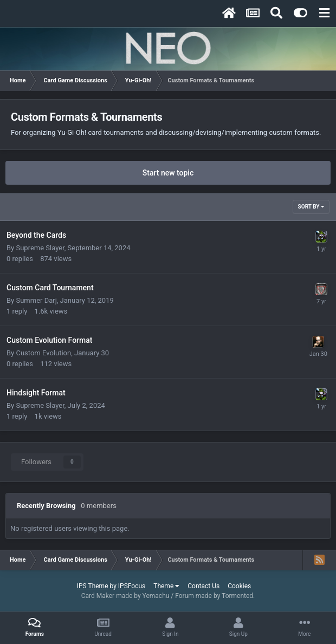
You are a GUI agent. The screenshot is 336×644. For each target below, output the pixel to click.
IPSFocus (132, 586)
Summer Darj (36, 300)
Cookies (239, 586)
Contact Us (203, 586)
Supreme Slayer (40, 248)
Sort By (311, 207)
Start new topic (168, 173)
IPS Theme (93, 586)
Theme (166, 586)
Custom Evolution (43, 353)
